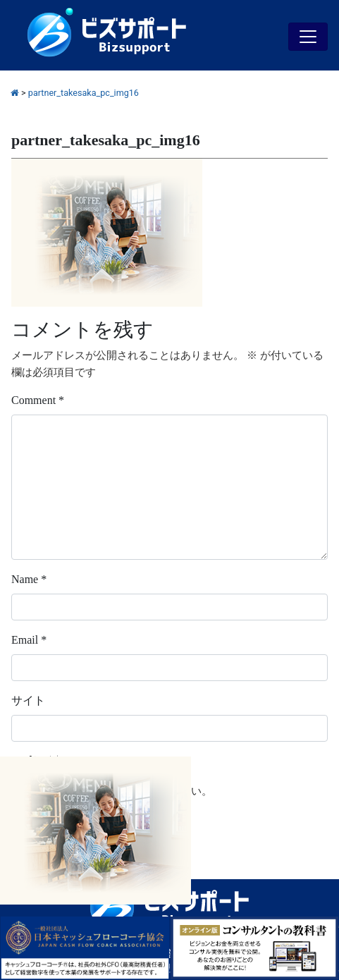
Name (29, 579)
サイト (28, 700)
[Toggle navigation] (308, 37)
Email (29, 640)
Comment (38, 400)
